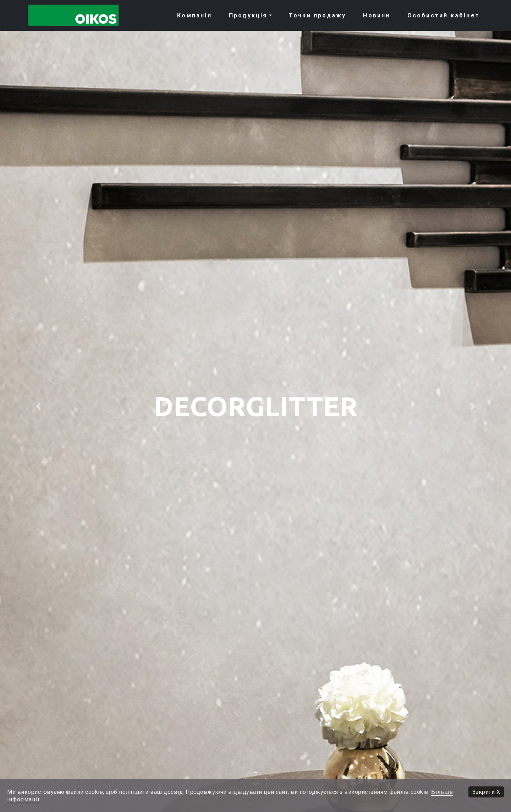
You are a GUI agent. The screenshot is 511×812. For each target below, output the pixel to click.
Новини (377, 15)
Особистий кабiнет (444, 15)
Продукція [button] (248, 15)
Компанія (194, 15)
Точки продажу (318, 15)
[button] (38, 406)
